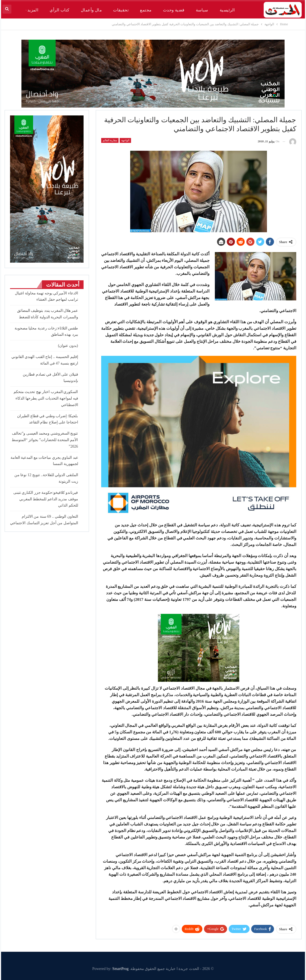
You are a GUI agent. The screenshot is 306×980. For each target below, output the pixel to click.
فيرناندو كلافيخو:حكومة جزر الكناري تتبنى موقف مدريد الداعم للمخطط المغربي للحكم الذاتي (46, 499)
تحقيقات (121, 10)
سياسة (202, 10)
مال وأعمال (91, 10)
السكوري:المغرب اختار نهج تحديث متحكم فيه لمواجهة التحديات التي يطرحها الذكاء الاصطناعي (46, 398)
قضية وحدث (174, 10)
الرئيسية (227, 10)
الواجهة (125, 140)
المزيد (33, 10)
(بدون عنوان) (68, 346)
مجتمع (146, 10)
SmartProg (120, 969)
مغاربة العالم (110, 140)
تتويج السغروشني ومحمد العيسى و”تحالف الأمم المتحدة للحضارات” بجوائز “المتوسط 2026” (45, 440)
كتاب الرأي (59, 10)
